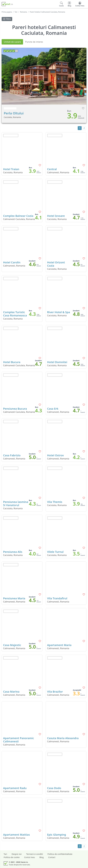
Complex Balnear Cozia (18, 216)
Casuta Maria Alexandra (63, 738)
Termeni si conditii (35, 854)
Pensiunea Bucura (15, 409)
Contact (52, 857)
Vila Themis (55, 502)
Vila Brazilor (55, 692)
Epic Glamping (57, 835)
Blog (42, 857)
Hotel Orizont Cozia (56, 264)
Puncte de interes (34, 42)
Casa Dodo (54, 788)
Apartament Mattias (16, 835)
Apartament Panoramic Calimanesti (19, 740)
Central (52, 169)
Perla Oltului (14, 113)
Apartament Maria (59, 645)
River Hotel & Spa (59, 312)
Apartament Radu (15, 788)
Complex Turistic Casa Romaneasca (15, 314)
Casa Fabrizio (12, 455)
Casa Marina (11, 692)
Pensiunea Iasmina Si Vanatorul (16, 503)
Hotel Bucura (12, 362)
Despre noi (17, 854)
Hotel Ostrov (56, 455)
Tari (16, 12)
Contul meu (29, 857)
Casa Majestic (12, 645)
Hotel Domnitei (57, 362)
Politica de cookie (12, 857)
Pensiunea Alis (13, 552)
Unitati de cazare (12, 42)
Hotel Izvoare (56, 216)
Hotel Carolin (12, 262)
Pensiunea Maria (14, 598)
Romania (24, 12)
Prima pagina (7, 12)
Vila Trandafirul (57, 598)
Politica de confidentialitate (60, 854)
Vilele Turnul (55, 552)
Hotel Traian (11, 169)
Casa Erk (53, 409)
